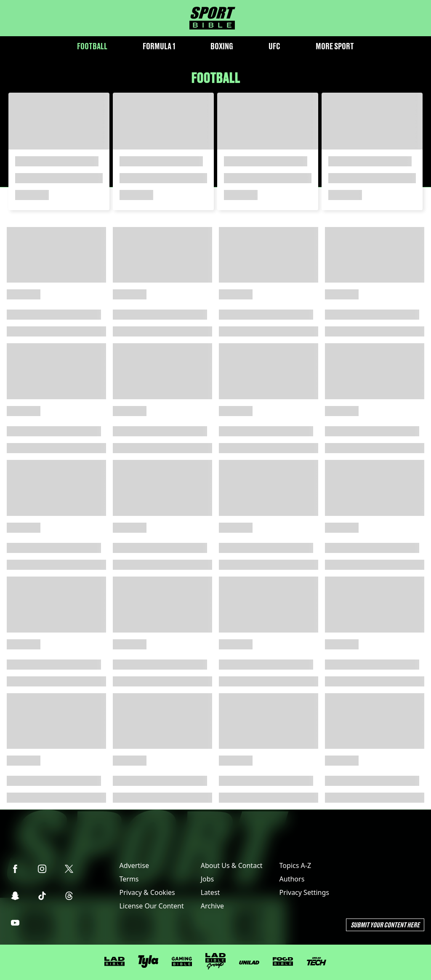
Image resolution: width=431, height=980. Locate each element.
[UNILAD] (249, 963)
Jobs (208, 879)
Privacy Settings (304, 892)
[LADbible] (114, 961)
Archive (212, 906)
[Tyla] (148, 961)
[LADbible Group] (215, 961)
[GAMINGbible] (182, 962)
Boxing (222, 46)
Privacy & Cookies (147, 892)
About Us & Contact (232, 865)
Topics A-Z (295, 865)
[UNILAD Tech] (317, 961)
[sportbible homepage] (212, 18)
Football (92, 46)
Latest (210, 892)
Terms (129, 879)
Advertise (134, 865)
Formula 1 (159, 46)
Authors (292, 879)
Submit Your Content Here (385, 925)
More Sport (335, 46)
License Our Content (151, 906)
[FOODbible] (283, 961)
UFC (274, 46)
